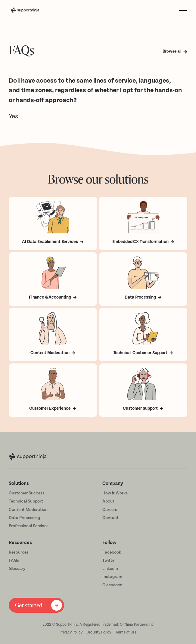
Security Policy (99, 632)
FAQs (14, 560)
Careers (110, 510)
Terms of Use (126, 632)
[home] (34, 11)
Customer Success (27, 493)
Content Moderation (28, 510)
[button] (181, 10)
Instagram (112, 577)
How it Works (115, 493)
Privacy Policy (71, 632)
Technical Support (26, 501)
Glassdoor (112, 585)
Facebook (112, 552)
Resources (19, 552)
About (108, 501)
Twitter (109, 560)
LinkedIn (110, 569)
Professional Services (29, 526)
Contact (110, 518)
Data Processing (24, 518)
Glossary (17, 569)
